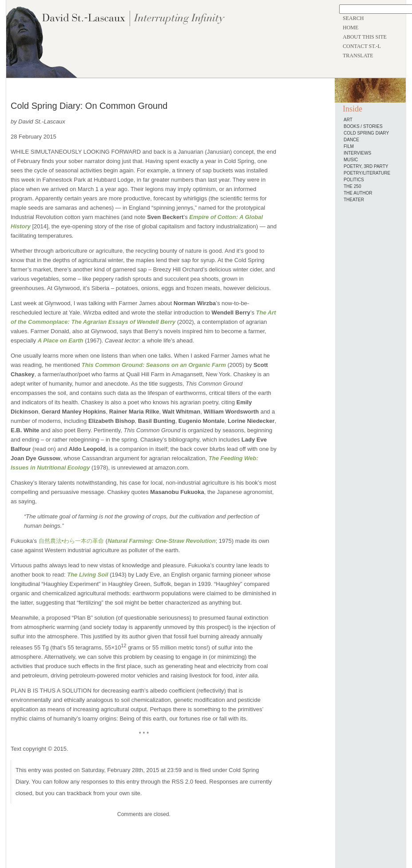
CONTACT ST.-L (362, 46)
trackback (79, 793)
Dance (351, 140)
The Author (358, 193)
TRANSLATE (358, 56)
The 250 (352, 186)
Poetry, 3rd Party (366, 166)
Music (351, 160)
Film (349, 146)
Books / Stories (363, 126)
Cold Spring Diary (366, 133)
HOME (351, 28)
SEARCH (353, 18)
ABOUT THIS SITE (365, 37)
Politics (354, 180)
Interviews (357, 153)
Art (348, 120)
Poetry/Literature (367, 173)
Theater (354, 200)
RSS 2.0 (182, 782)
